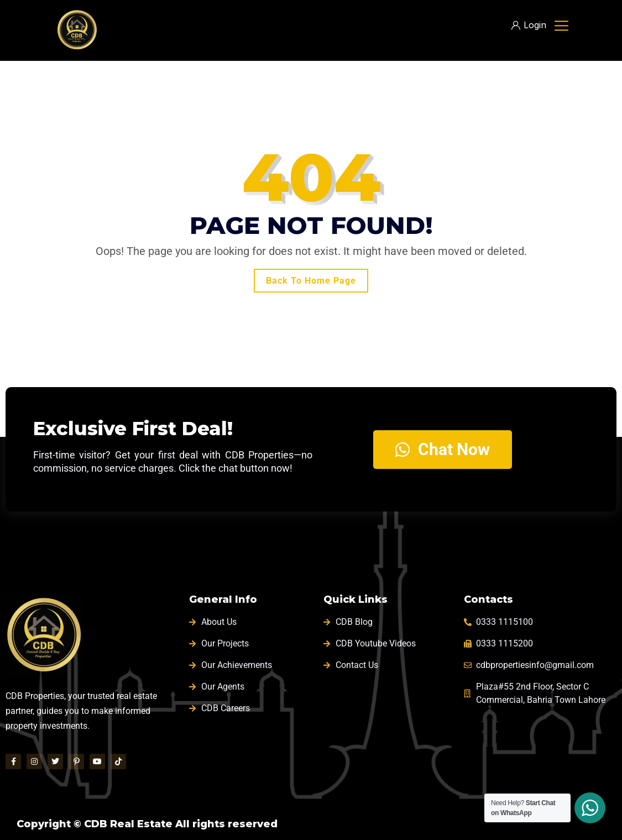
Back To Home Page (311, 281)
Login (529, 25)
